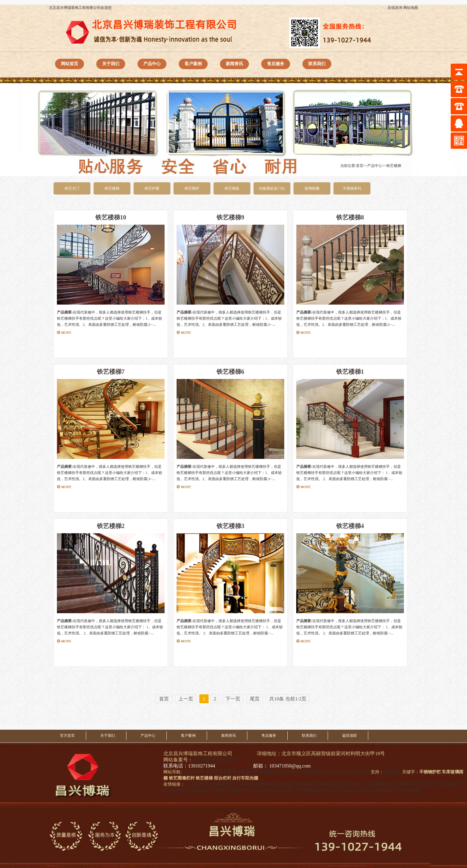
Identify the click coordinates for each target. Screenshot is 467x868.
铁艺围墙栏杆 (245, 772)
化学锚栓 (285, 784)
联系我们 (317, 64)
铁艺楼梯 (394, 166)
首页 (360, 166)
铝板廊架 (200, 790)
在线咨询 (395, 8)
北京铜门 (218, 790)
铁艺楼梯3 (230, 526)
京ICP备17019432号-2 (216, 760)
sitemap (330, 772)
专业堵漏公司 (326, 784)
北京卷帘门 (261, 790)
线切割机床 (382, 790)
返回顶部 (349, 736)
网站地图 (411, 8)
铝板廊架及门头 (272, 188)
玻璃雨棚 (312, 188)
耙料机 (246, 784)
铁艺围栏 (192, 188)
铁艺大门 (72, 188)
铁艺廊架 (232, 188)
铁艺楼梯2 (111, 526)
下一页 (233, 699)
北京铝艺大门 (425, 784)
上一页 (186, 699)
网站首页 (70, 64)
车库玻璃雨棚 (218, 772)
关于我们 (111, 64)
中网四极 (392, 772)
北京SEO (362, 772)
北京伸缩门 (180, 790)
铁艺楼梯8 (350, 217)
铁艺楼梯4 (350, 526)
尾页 (255, 699)
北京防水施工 (353, 784)
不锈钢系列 (352, 188)
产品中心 (152, 64)
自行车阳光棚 (309, 772)
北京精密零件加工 (222, 784)
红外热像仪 (265, 784)
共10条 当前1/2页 (288, 699)
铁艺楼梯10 (111, 217)
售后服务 (276, 64)
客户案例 (193, 64)
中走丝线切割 (407, 790)
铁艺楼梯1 (350, 372)
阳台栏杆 (286, 772)
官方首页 (67, 736)
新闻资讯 (234, 64)
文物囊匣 (402, 784)
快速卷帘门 (239, 790)
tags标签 (345, 772)
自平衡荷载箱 (309, 790)
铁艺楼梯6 (230, 372)
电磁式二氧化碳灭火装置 (346, 790)
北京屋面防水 (380, 784)
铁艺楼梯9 (230, 217)
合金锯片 (195, 784)
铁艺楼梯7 (111, 372)
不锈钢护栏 (194, 772)
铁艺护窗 (152, 188)
